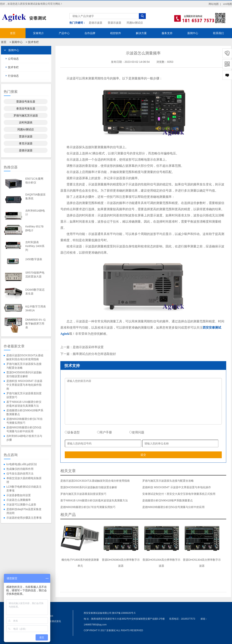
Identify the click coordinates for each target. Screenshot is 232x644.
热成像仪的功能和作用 (20, 469)
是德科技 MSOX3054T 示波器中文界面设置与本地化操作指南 (24, 385)
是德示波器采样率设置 (88, 347)
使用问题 (137, 432)
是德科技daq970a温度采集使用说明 (24, 511)
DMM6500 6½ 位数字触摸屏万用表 (36, 324)
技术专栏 (33, 42)
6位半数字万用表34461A (36, 308)
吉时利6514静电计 (35, 213)
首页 (13, 33)
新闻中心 (193, 33)
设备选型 (72, 432)
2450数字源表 (34, 259)
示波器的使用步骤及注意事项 (24, 518)
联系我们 (218, 33)
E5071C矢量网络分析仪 (34, 181)
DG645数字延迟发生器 (35, 292)
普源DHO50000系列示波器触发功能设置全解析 (24, 374)
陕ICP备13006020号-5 (124, 613)
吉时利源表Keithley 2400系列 (35, 246)
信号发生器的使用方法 (20, 474)
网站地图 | (215, 4)
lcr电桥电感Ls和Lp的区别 (22, 464)
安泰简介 (38, 33)
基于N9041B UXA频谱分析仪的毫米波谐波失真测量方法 (24, 404)
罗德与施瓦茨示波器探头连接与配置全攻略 (24, 366)
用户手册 (104, 432)
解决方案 (141, 33)
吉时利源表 (26, 122)
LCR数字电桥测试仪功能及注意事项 (24, 489)
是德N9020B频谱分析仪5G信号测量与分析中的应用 (24, 429)
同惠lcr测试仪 (135, 23)
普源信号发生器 (26, 102)
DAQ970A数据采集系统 (35, 196)
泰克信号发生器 (26, 108)
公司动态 (13, 59)
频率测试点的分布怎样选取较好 (94, 354)
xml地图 (228, 4)
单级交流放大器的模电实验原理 (24, 480)
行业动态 (13, 76)
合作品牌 (90, 33)
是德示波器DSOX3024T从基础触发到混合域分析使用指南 (25, 357)
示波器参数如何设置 (19, 495)
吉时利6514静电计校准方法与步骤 (24, 438)
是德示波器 (96, 23)
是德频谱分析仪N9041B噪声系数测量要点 (25, 412)
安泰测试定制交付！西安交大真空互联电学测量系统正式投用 (179, 494)
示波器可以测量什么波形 (21, 505)
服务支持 (167, 33)
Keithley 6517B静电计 (34, 228)
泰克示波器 (26, 143)
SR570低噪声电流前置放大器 (35, 275)
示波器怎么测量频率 (19, 500)
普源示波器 (114, 23)
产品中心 (64, 33)
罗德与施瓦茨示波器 (26, 115)
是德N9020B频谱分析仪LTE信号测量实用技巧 (24, 421)
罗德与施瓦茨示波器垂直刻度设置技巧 (24, 395)
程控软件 (116, 33)
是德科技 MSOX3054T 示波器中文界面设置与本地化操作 (177, 487)
